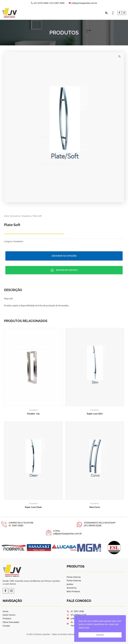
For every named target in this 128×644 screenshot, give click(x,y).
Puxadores (27, 216)
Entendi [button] (100, 635)
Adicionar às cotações (64, 256)
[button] (106, 13)
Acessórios (15, 216)
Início (6, 216)
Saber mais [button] (84, 628)
